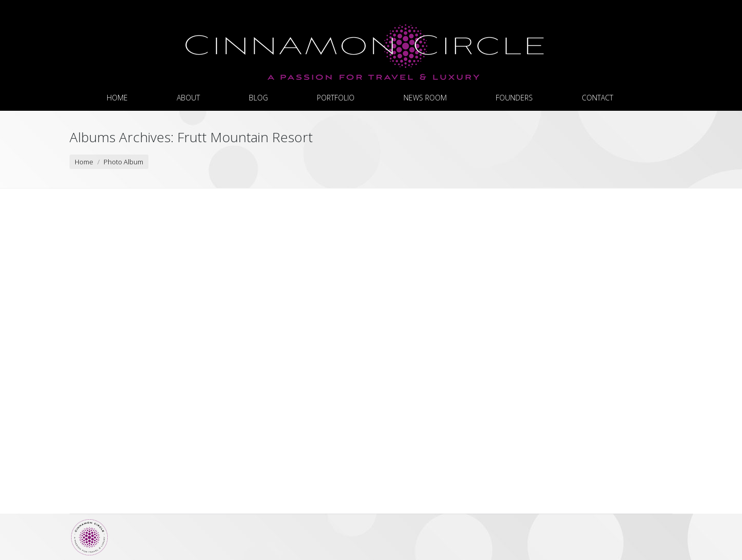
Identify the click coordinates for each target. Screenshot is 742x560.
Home (84, 162)
